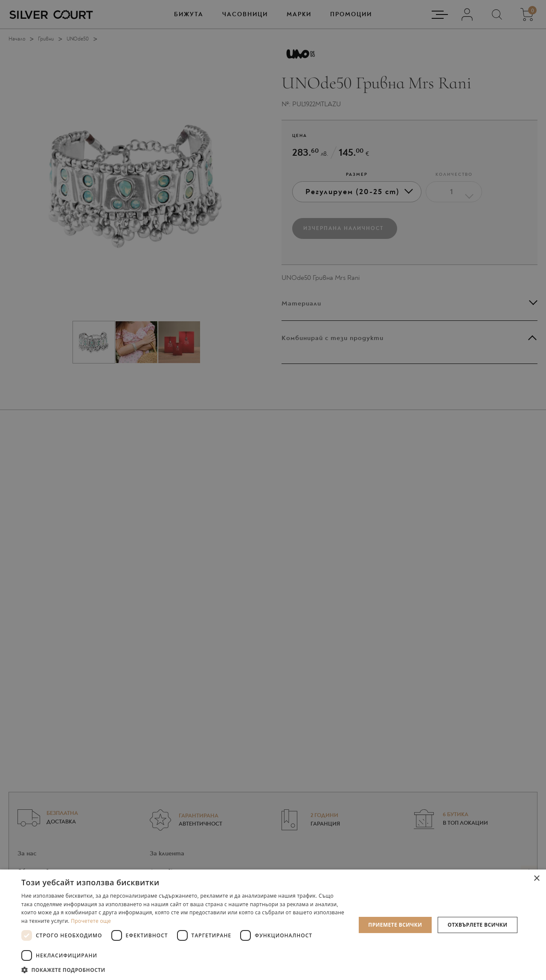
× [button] (536, 879)
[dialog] (273, 490)
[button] (184, 970)
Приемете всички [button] (395, 925)
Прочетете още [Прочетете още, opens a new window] (91, 921)
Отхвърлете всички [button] (477, 925)
